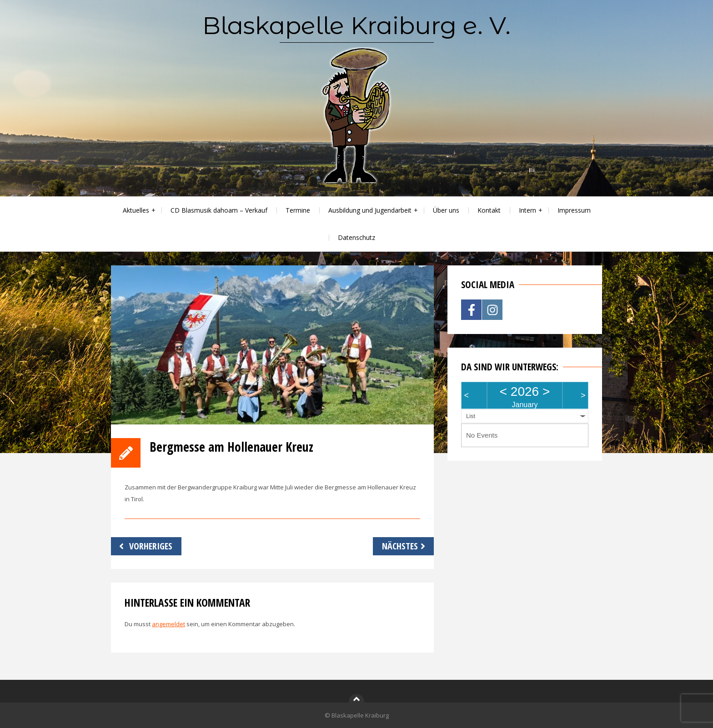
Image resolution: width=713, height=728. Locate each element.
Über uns (446, 210)
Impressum (574, 210)
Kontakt (489, 210)
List (471, 416)
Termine (298, 210)
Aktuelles (136, 210)
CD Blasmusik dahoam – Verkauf (219, 210)
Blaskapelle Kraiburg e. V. (356, 25)
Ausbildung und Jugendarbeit (370, 210)
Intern (527, 210)
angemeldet (168, 624)
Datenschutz (356, 237)
